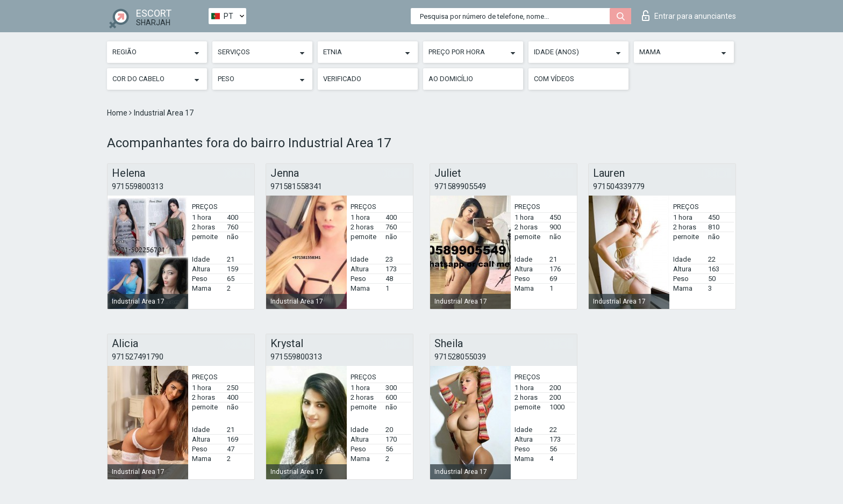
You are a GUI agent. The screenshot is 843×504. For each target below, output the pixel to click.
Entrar (689, 16)
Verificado (342, 79)
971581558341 (296, 186)
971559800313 (138, 186)
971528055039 (460, 357)
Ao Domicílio (451, 79)
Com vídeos (554, 79)
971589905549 (460, 186)
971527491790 (138, 357)
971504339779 (619, 186)
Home (118, 113)
